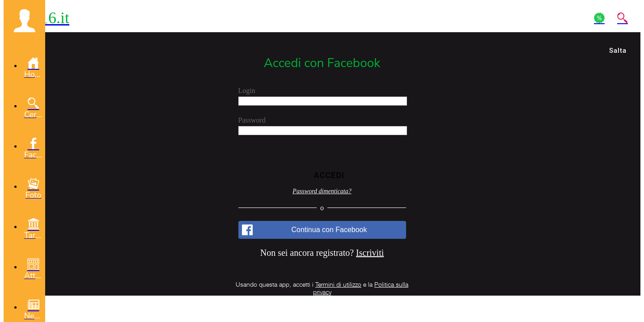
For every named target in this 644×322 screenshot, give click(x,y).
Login (247, 91)
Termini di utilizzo (338, 284)
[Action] (599, 18)
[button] (24, 21)
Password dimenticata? (322, 191)
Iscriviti (370, 253)
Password (252, 120)
